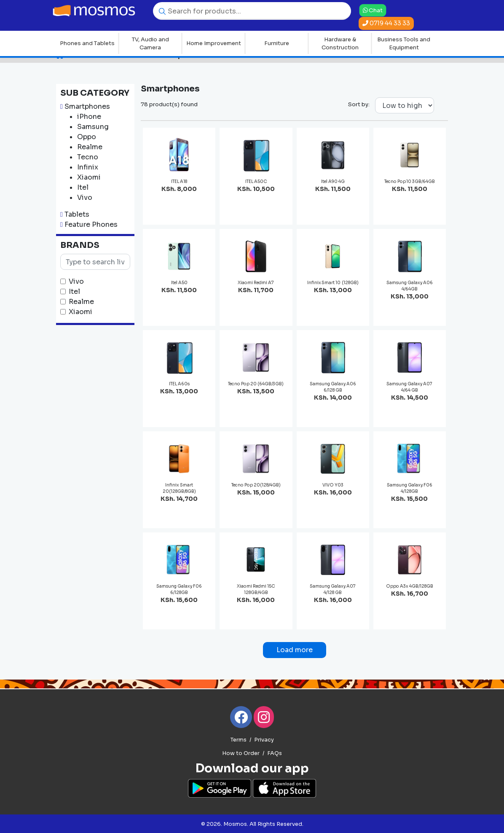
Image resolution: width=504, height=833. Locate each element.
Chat (373, 10)
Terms (239, 740)
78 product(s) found (169, 104)
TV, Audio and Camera (150, 44)
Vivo (76, 281)
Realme (81, 302)
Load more (295, 650)
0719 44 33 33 (386, 23)
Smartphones (87, 106)
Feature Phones (91, 224)
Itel (74, 292)
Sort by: (359, 104)
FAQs (275, 753)
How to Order (241, 753)
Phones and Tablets (87, 43)
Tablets (77, 214)
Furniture (277, 43)
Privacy (264, 740)
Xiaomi (80, 312)
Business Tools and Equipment (404, 44)
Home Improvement (214, 43)
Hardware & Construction (340, 44)
